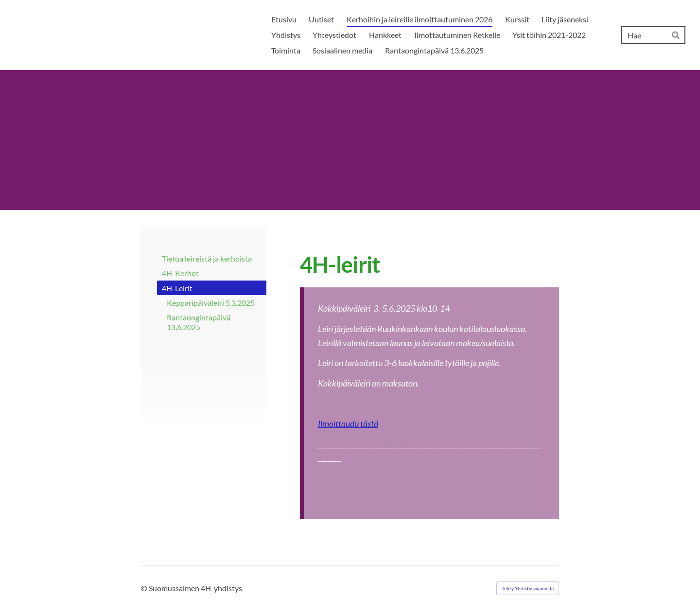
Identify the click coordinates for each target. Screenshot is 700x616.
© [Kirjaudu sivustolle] (145, 588)
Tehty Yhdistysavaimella (528, 588)
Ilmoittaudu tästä (348, 423)
